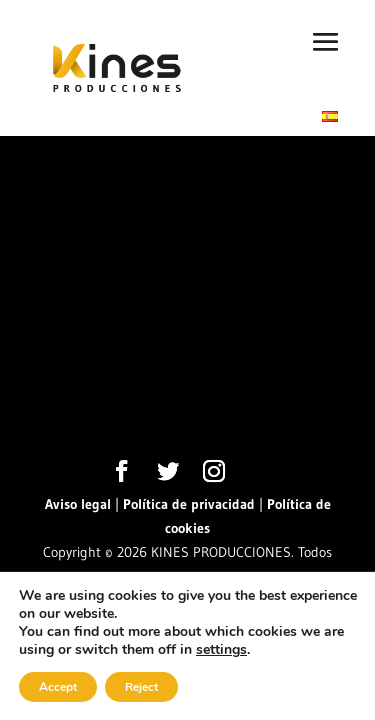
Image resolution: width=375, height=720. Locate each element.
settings (221, 650)
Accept (58, 687)
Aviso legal (78, 504)
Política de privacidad (189, 504)
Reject (141, 687)
